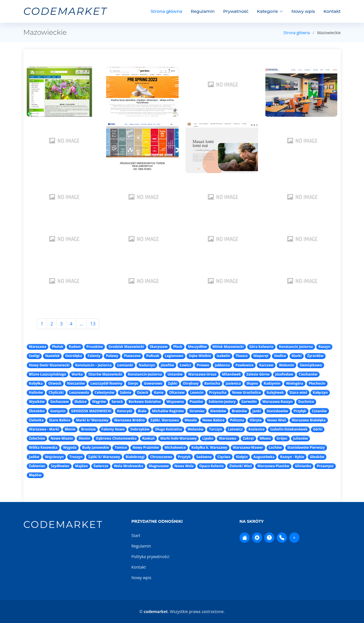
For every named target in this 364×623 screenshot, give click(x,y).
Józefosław (284, 374)
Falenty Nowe (113, 429)
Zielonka (36, 420)
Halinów (36, 393)
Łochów (275, 447)
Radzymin (272, 383)
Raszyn (324, 347)
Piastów (196, 402)
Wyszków (37, 402)
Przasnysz (325, 466)
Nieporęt (261, 356)
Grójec (282, 438)
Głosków (317, 457)
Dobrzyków (140, 429)
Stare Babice (60, 420)
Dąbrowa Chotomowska (116, 438)
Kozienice (256, 429)
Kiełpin (242, 457)
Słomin (84, 438)
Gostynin (58, 411)
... (81, 324)
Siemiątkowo (311, 365)
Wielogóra (295, 383)
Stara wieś (298, 393)
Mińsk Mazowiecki (228, 347)
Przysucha (218, 393)
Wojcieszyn (54, 457)
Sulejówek (275, 393)
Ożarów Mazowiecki (105, 374)
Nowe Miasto (62, 438)
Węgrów (99, 402)
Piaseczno (132, 356)
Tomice (121, 447)
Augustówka (264, 457)
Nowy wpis (303, 11)
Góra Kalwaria (261, 347)
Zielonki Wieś (240, 466)
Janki (257, 411)
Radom (75, 347)
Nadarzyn (147, 365)
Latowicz (235, 429)
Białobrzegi (135, 457)
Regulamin (203, 11)
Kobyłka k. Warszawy (209, 447)
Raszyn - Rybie (292, 457)
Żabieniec (37, 466)
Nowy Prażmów (146, 447)
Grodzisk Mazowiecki (126, 347)
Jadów (34, 457)
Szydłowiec (60, 466)
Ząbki (172, 383)
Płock (178, 347)
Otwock (55, 383)
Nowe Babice (214, 420)
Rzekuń (148, 438)
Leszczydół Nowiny (106, 383)
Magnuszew (159, 466)
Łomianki (125, 365)
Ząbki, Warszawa (165, 420)
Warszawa (38, 347)
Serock (117, 402)
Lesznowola (79, 393)
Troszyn (76, 457)
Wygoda (70, 447)
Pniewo (203, 365)
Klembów (218, 411)
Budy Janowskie (96, 447)
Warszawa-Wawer (248, 447)
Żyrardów (315, 356)
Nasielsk (52, 356)
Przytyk (184, 457)
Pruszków (95, 347)
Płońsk (57, 347)
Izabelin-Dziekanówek (289, 429)
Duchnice (306, 402)
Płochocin (317, 383)
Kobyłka (36, 383)
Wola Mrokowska (128, 466)
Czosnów (319, 411)
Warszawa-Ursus (202, 374)
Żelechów (37, 438)
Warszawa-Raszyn (278, 402)
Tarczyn (216, 429)
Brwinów (239, 411)
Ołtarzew (177, 393)
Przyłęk (300, 411)
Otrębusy (191, 383)
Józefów (167, 365)
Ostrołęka (74, 356)
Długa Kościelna (168, 429)
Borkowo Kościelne (145, 402)
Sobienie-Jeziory (222, 402)
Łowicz (185, 365)
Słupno (252, 383)
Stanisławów (277, 411)
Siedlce (280, 356)
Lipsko (208, 438)
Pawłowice (244, 365)
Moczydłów (197, 347)
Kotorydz (125, 411)
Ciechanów (308, 374)
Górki (318, 429)
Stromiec (197, 411)
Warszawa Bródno (129, 420)
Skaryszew (159, 347)
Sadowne (204, 457)
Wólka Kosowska (43, 447)
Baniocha (212, 383)
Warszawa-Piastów (273, 466)
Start (136, 535)
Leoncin (197, 393)
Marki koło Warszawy (179, 438)
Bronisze (88, 429)
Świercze (101, 466)
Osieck (143, 393)
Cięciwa (224, 457)
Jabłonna (222, 365)
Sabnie (126, 393)
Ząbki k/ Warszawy (104, 457)
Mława (265, 438)
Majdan (81, 466)
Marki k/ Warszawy (92, 420)
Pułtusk (153, 356)
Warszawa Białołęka (309, 420)
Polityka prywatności (150, 557)
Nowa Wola (184, 466)
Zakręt (248, 438)
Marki (296, 356)
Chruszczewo (161, 457)
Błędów (35, 475)
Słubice (80, 402)
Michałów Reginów (168, 411)
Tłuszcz (242, 356)
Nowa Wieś (277, 420)
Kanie (159, 393)
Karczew (266, 365)
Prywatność (236, 11)
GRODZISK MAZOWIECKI (91, 411)
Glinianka (303, 466)
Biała (142, 411)
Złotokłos (37, 411)
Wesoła (191, 420)
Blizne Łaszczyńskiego (47, 374)
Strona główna (167, 11)
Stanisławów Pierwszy (306, 447)
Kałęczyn (320, 393)
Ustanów (175, 374)
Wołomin (287, 365)
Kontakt (332, 11)
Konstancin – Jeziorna (93, 365)
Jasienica (233, 383)
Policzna (237, 420)
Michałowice (175, 447)
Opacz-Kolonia (212, 466)
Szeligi (34, 356)
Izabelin (223, 356)
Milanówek (231, 374)
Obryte (256, 420)
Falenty (94, 356)
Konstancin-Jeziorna (145, 374)
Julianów (301, 438)
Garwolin (249, 402)
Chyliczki (56, 393)
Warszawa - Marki (44, 429)
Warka (77, 374)
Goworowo (153, 383)
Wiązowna (175, 402)
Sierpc (133, 383)
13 (93, 324)
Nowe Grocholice (246, 393)
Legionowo (174, 356)
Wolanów (196, 429)
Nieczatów (76, 383)
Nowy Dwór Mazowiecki (49, 365)
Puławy (112, 356)
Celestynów (105, 393)
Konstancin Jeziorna (296, 347)
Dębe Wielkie (200, 356)
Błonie (70, 429)
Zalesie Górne (258, 374)
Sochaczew (60, 402)
